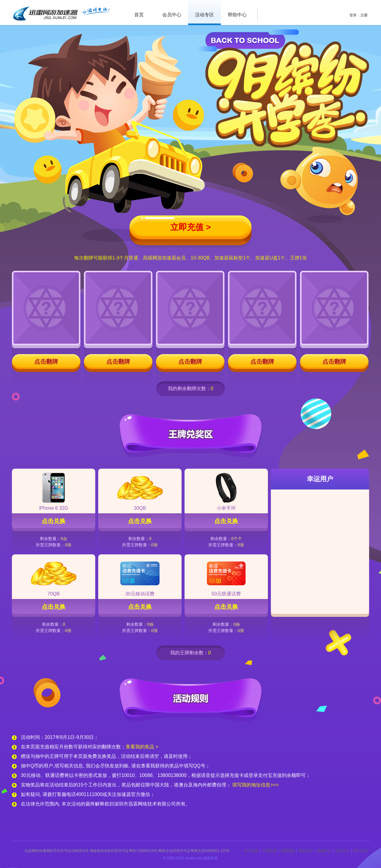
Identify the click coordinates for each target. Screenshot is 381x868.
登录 (353, 15)
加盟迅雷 (288, 851)
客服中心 (324, 851)
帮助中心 (237, 15)
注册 (364, 15)
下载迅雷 (269, 851)
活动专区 (204, 15)
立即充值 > (190, 227)
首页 (139, 15)
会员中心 (172, 15)
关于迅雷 (251, 851)
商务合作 (306, 851)
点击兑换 (54, 521)
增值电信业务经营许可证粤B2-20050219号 (124, 851)
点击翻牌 (46, 362)
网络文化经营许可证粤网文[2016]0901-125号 (194, 851)
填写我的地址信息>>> (255, 785)
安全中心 (342, 851)
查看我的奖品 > (142, 747)
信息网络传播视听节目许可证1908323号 (57, 851)
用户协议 (360, 851)
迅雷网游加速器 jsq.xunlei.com (61, 12)
